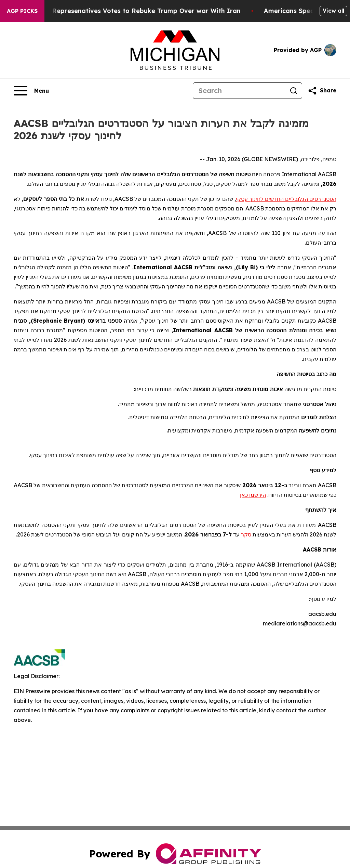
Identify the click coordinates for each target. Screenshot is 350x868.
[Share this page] (322, 91)
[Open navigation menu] (31, 91)
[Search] (239, 91)
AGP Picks (22, 11)
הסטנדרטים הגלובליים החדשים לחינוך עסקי (286, 199)
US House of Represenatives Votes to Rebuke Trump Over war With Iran (133, 11)
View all (333, 11)
